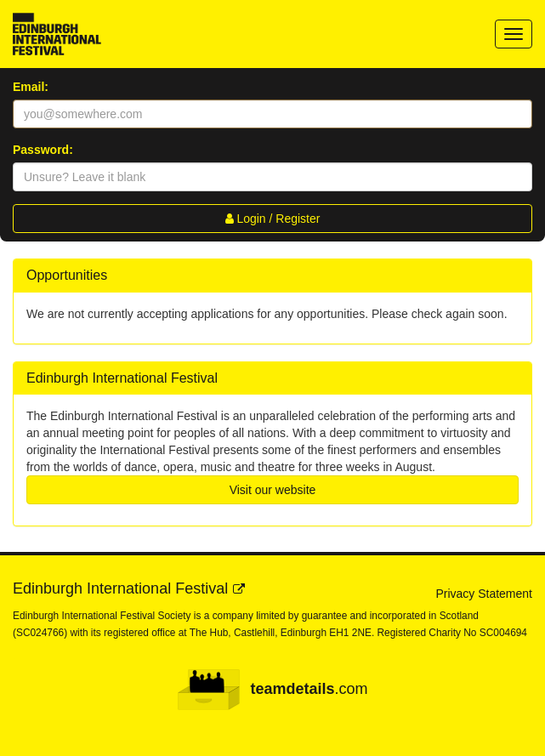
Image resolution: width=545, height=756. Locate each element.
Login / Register (273, 219)
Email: (31, 87)
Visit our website (273, 490)
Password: (43, 150)
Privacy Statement (484, 594)
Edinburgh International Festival (120, 588)
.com (272, 690)
